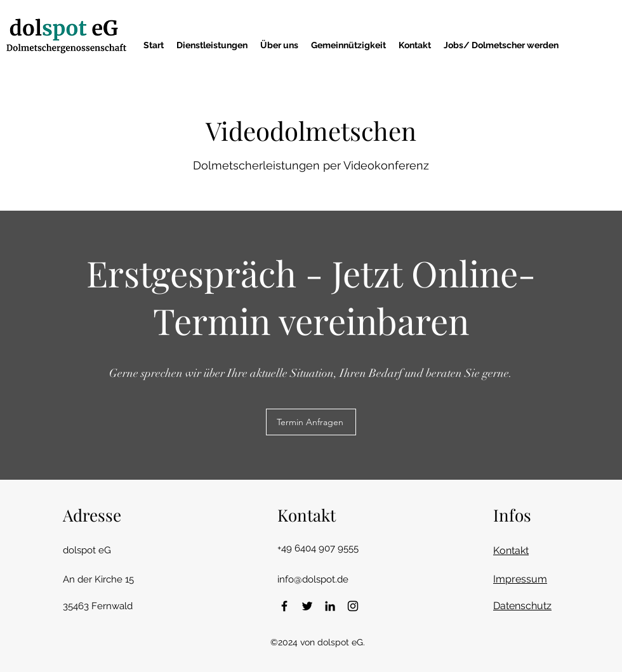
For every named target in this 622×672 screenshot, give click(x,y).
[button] (212, 45)
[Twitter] (307, 606)
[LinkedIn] (330, 606)
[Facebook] (284, 606)
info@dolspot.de (313, 579)
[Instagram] (353, 606)
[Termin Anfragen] (311, 422)
